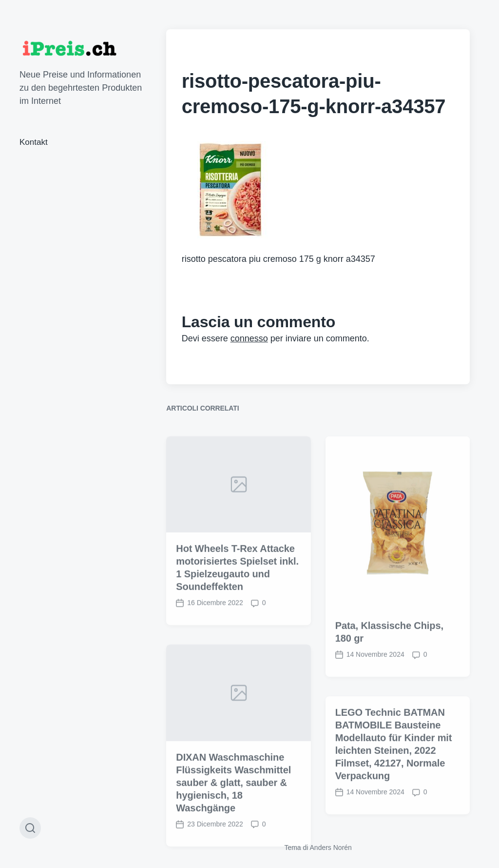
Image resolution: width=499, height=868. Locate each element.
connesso (249, 338)
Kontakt (34, 142)
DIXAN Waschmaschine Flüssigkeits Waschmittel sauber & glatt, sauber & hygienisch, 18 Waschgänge (233, 825)
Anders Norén (331, 848)
